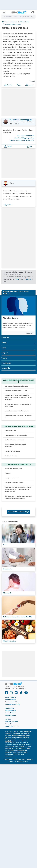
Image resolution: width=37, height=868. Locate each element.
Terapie (18, 359)
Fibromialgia (7, 593)
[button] (8, 85)
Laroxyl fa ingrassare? (11, 478)
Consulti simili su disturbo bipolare (18, 381)
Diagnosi (18, 354)
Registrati (13, 697)
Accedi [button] (7, 697)
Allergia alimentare (10, 641)
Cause (18, 349)
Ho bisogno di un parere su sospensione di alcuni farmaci (18, 405)
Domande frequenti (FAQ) (13, 704)
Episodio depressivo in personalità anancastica (15, 445)
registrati (28, 279)
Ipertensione (7, 569)
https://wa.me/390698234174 (26, 136)
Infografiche (18, 369)
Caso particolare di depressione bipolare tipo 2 (18, 417)
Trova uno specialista (11, 702)
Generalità (18, 339)
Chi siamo (8, 719)
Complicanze (18, 364)
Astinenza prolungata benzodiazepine (16, 386)
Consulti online (10, 708)
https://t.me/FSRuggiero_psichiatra (24, 138)
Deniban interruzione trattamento (15, 440)
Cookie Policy (9, 726)
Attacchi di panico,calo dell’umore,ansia (17, 411)
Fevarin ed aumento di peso (13, 469)
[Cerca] (33, 17)
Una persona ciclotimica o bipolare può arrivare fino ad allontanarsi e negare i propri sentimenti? (18, 398)
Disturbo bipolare (11, 318)
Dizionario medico (11, 715)
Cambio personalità (11, 456)
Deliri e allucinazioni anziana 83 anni (16, 391)
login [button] (17, 279)
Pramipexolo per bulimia (12, 451)
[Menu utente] (33, 13)
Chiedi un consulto (11, 699)
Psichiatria (8, 473)
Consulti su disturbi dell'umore (19, 426)
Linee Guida (8, 741)
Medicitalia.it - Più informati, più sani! (19, 13)
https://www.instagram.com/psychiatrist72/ (22, 140)
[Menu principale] (4, 13)
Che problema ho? (10, 430)
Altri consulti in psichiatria (19, 465)
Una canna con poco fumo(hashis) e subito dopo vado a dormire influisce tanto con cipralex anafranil (18, 489)
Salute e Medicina (11, 713)
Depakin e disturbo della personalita (16, 435)
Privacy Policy (9, 724)
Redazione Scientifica (12, 721)
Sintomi (18, 344)
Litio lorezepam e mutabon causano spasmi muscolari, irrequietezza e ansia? (18, 497)
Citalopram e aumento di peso (14, 483)
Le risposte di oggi (11, 710)
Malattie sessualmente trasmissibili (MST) (17, 617)
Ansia (5, 545)
